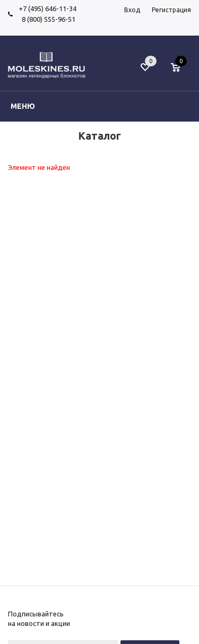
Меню (23, 106)
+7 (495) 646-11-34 (47, 8)
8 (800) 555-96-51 (47, 19)
